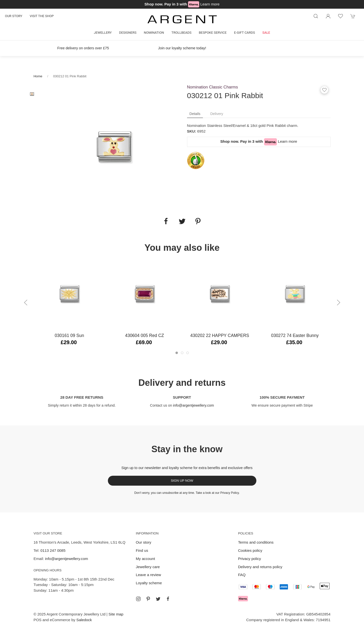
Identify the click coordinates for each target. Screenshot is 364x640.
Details (195, 114)
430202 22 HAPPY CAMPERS (220, 335)
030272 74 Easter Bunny (295, 335)
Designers (128, 33)
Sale (266, 33)
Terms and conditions (256, 542)
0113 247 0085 (53, 550)
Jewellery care (148, 567)
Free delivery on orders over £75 (83, 48)
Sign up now (182, 481)
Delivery (217, 114)
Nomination (154, 33)
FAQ (242, 575)
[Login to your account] (328, 16)
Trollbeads (182, 33)
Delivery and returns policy (260, 567)
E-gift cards (245, 33)
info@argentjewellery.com (193, 405)
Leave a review (148, 575)
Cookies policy (250, 550)
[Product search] (316, 16)
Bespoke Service (213, 33)
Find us (142, 550)
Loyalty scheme (149, 583)
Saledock (84, 620)
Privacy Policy (230, 493)
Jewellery (103, 33)
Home (38, 76)
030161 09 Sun (69, 335)
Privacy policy (250, 559)
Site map (116, 614)
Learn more (210, 4)
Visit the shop (42, 16)
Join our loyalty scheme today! (182, 48)
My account (146, 559)
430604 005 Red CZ (144, 335)
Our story (14, 16)
